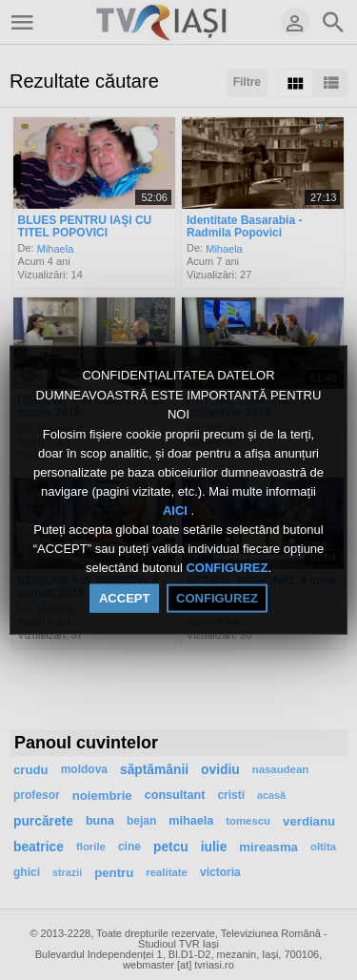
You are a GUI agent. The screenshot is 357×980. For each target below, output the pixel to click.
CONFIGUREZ (227, 568)
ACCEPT (124, 597)
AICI (177, 510)
